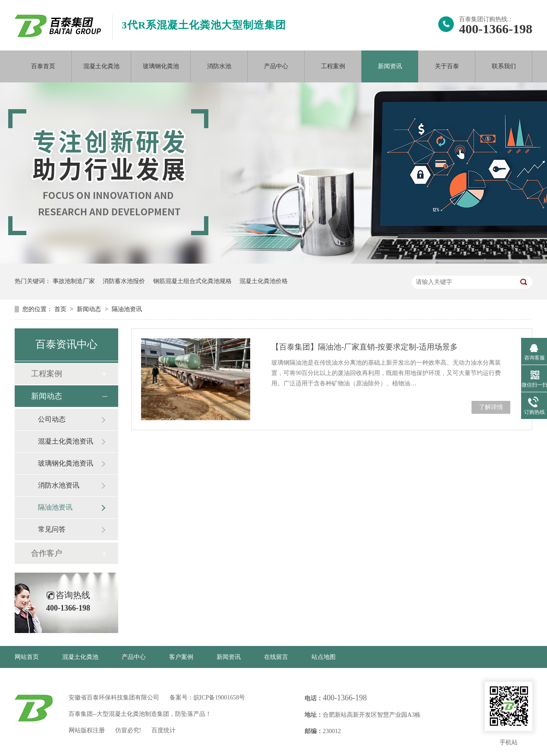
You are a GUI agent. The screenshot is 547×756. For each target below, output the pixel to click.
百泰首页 (43, 66)
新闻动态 (90, 309)
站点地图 (324, 657)
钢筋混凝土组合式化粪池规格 (192, 281)
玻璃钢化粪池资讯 (66, 463)
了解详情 (491, 407)
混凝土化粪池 (101, 66)
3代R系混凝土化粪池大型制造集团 (204, 25)
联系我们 (504, 66)
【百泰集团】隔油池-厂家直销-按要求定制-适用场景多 (365, 347)
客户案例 (181, 657)
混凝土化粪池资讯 (66, 441)
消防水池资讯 (59, 485)
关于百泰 (447, 66)
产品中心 (276, 66)
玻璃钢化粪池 (161, 66)
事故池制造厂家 (74, 281)
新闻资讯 (390, 66)
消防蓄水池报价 (124, 281)
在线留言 (276, 657)
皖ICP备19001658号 (220, 698)
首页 (61, 309)
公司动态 (52, 419)
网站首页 (27, 657)
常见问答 (52, 529)
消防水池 (219, 66)
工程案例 (333, 66)
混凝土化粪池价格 (264, 281)
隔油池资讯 (127, 309)
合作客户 (47, 553)
